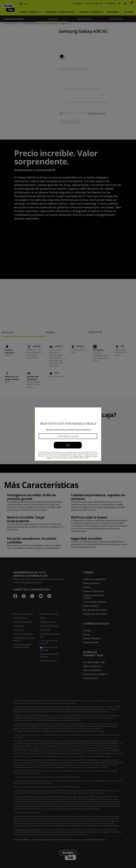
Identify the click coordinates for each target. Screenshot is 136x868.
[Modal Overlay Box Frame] (68, 434)
